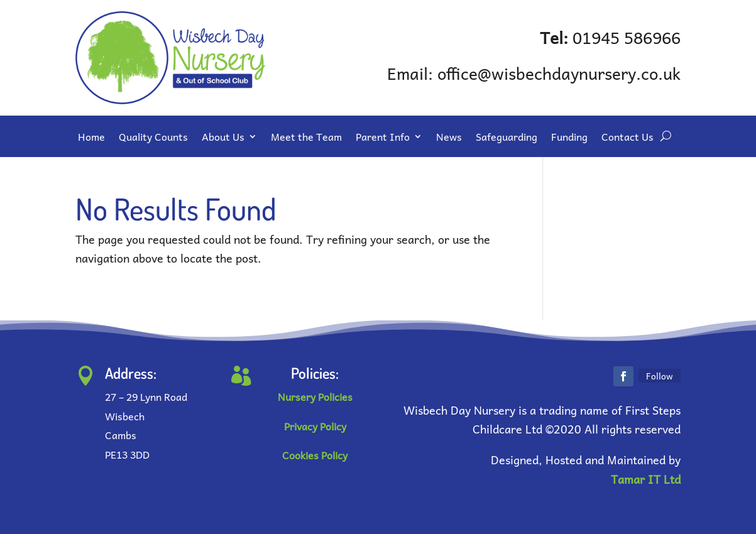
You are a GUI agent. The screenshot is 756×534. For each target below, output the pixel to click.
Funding (569, 138)
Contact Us (627, 138)
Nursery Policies (315, 396)
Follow (660, 376)
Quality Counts (153, 138)
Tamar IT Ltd (646, 479)
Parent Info (383, 138)
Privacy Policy (315, 426)
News (449, 138)
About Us (223, 138)
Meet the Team (306, 138)
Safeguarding (507, 138)
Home (91, 138)
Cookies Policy (315, 455)
